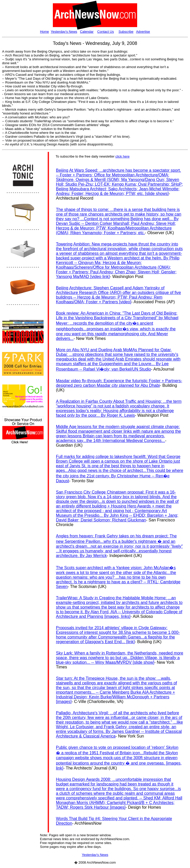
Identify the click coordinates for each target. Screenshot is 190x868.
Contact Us (105, 32)
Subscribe (126, 32)
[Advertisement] (18, 540)
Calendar (87, 32)
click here (123, 156)
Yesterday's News (64, 32)
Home (44, 32)
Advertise (143, 32)
